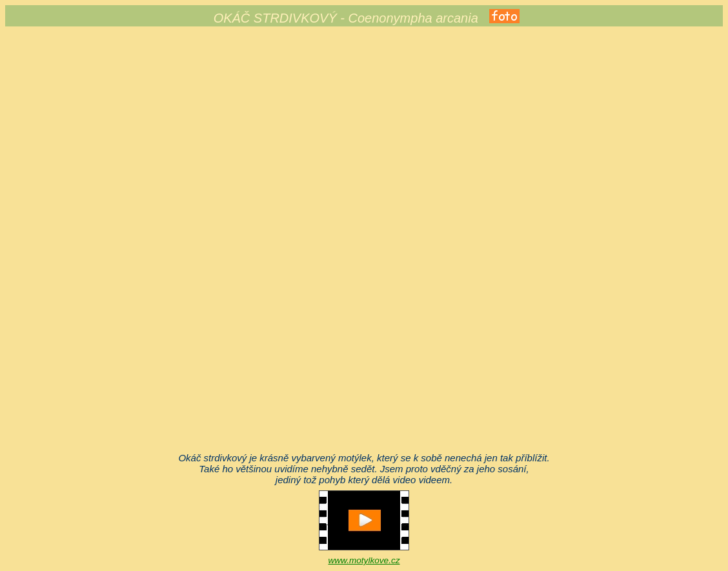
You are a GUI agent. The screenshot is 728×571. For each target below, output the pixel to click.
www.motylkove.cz (364, 560)
